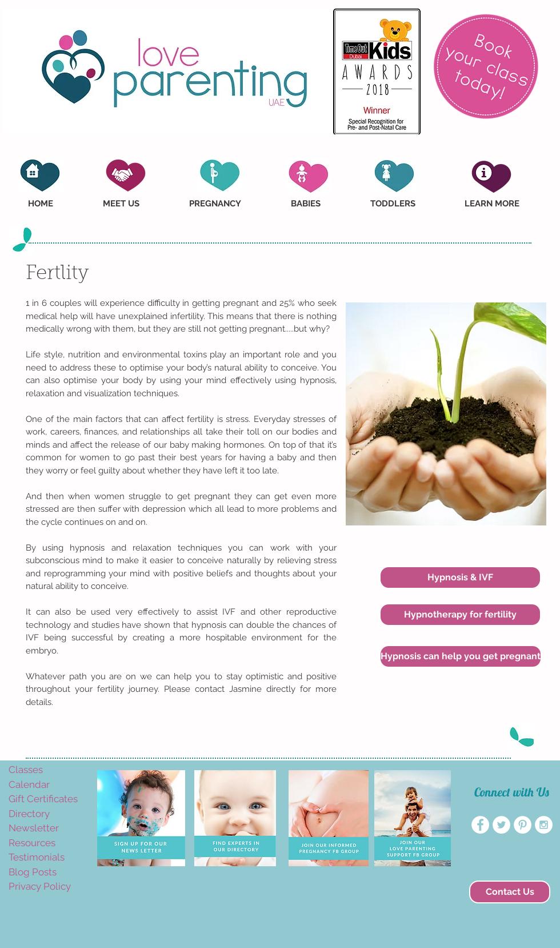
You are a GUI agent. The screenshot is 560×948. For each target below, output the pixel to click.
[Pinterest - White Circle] (523, 825)
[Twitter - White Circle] (501, 825)
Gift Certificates (43, 799)
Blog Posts (33, 872)
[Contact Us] (510, 892)
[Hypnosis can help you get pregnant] (461, 656)
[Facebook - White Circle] (480, 825)
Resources (32, 843)
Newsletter (34, 828)
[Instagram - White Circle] (544, 825)
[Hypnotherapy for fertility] (460, 615)
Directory (29, 814)
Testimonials (37, 857)
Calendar (29, 784)
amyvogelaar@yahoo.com (30, 905)
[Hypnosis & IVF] (460, 577)
